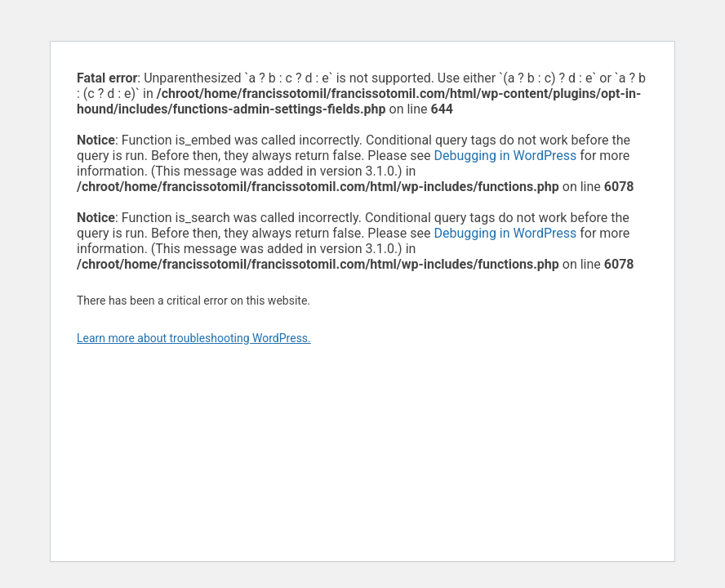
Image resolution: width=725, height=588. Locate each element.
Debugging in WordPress (505, 156)
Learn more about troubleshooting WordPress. (194, 338)
